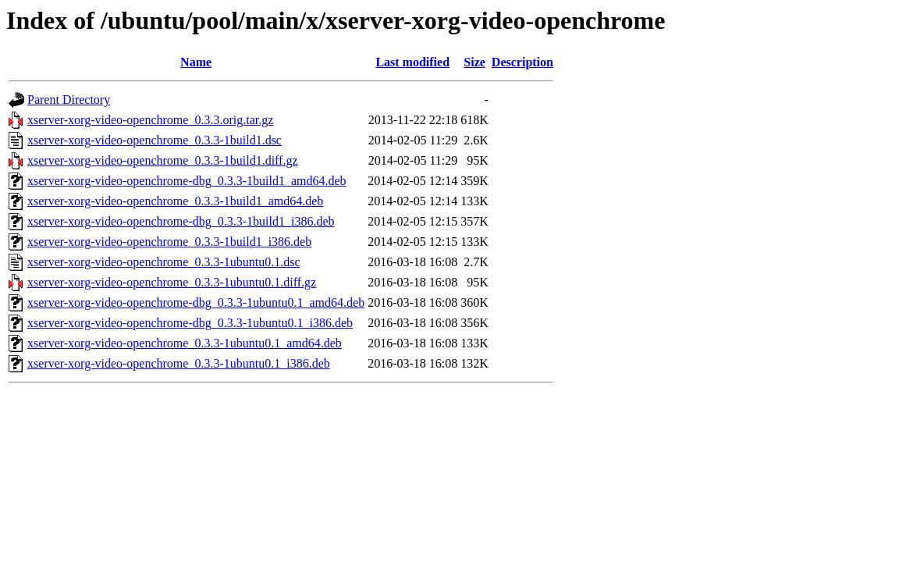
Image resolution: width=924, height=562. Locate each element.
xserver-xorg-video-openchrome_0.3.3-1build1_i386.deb (169, 242)
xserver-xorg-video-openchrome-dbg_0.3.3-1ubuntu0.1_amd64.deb (196, 302)
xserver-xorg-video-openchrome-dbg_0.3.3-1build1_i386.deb (181, 221)
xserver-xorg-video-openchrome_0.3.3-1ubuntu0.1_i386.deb (179, 363)
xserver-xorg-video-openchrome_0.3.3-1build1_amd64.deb (175, 201)
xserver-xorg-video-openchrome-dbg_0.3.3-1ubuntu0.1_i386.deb (190, 323)
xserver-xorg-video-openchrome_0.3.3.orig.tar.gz (150, 120)
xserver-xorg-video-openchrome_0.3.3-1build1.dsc (155, 140)
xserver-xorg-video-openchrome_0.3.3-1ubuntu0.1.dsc (164, 262)
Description (522, 62)
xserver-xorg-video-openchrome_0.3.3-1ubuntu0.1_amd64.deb (185, 343)
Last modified (412, 62)
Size (474, 62)
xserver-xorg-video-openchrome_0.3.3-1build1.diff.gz (163, 160)
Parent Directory (69, 100)
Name (196, 62)
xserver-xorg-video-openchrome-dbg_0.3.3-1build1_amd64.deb (187, 181)
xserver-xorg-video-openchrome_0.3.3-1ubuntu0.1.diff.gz (172, 282)
